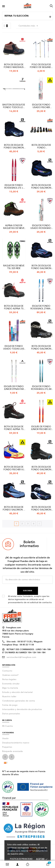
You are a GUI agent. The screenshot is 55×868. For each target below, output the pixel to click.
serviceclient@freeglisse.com (21, 657)
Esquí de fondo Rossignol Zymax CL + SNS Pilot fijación (41, 307)
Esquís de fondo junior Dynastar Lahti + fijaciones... (14, 388)
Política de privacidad (21, 859)
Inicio (27, 864)
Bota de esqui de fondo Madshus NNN (14, 66)
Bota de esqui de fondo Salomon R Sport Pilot (14, 509)
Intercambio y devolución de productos (22, 710)
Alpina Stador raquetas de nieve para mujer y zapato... (14, 227)
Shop (7, 864)
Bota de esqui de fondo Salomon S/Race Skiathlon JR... (41, 468)
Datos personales (11, 714)
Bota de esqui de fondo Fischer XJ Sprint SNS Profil (14, 468)
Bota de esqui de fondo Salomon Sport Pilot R (41, 267)
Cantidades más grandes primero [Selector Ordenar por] (29, 26)
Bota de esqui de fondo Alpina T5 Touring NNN (14, 307)
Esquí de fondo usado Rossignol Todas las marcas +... (41, 227)
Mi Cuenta (7, 726)
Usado (5, 739)
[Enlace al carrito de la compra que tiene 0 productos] (48, 864)
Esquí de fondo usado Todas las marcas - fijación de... (14, 348)
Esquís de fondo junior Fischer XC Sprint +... (41, 428)
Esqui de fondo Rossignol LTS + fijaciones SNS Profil (14, 187)
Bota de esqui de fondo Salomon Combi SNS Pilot (41, 348)
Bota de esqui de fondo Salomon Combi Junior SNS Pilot (14, 147)
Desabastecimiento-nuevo (16, 743)
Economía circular (11, 684)
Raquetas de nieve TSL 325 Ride (14, 267)
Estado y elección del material (17, 692)
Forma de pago (10, 705)
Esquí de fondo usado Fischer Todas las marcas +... (41, 106)
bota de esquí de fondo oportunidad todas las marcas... (41, 147)
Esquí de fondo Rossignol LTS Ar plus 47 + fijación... (41, 388)
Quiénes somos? (10, 675)
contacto (7, 671)
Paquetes (7, 747)
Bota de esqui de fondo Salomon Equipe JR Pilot (41, 187)
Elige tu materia (10, 688)
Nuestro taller (9, 697)
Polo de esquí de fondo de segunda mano (41, 66)
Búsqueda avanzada (12, 751)
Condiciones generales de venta (19, 701)
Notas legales (9, 680)
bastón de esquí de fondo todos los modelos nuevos (14, 106)
